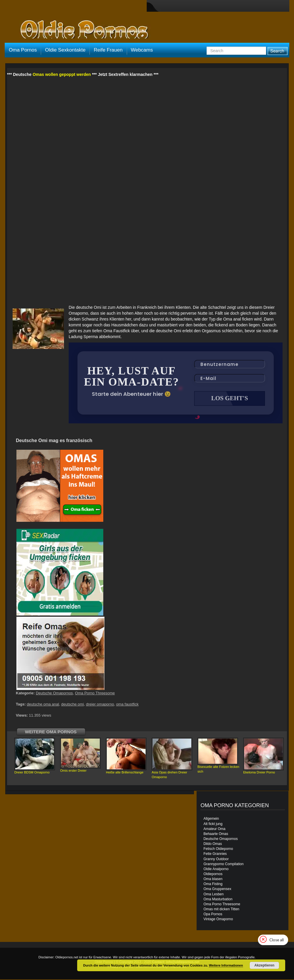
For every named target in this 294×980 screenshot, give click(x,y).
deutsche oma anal (43, 705)
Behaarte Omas (216, 834)
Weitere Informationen (226, 965)
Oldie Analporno (216, 870)
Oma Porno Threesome (95, 694)
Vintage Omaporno (218, 920)
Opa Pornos (213, 915)
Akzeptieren (264, 965)
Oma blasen (213, 880)
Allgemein (211, 819)
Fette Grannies (215, 854)
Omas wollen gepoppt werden (62, 74)
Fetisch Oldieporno (218, 849)
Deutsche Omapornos (54, 694)
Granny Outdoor (216, 860)
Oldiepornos (213, 875)
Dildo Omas (213, 844)
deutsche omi (72, 705)
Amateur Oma (214, 829)
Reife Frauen (108, 50)
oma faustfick (127, 705)
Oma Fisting (213, 884)
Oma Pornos (23, 50)
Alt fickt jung (213, 824)
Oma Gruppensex (217, 889)
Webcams (142, 50)
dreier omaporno (100, 705)
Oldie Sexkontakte (65, 50)
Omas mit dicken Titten (221, 910)
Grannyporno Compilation (223, 865)
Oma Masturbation (218, 900)
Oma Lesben (213, 895)
